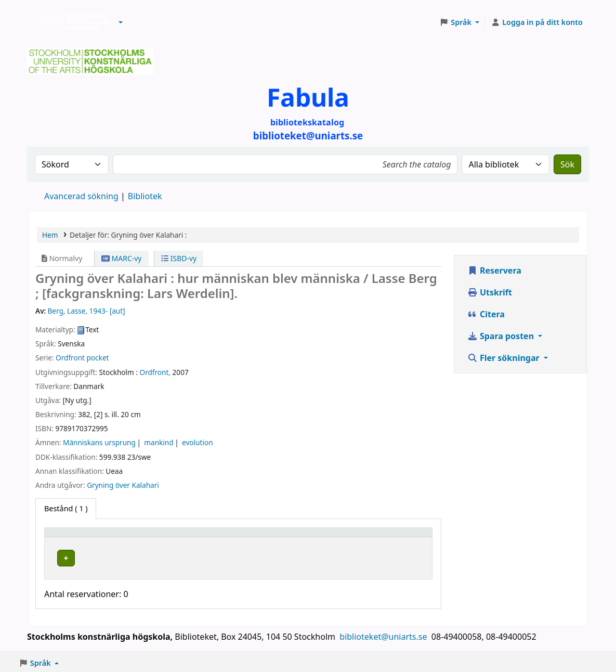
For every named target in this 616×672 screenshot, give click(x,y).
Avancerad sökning (81, 196)
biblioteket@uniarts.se (384, 634)
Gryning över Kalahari (123, 485)
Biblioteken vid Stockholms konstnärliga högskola (68, 22)
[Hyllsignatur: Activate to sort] (322, 537)
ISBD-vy (179, 258)
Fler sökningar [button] (504, 358)
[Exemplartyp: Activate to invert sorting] (93, 537)
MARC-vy (122, 258)
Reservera (494, 270)
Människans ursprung (99, 442)
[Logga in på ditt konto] (537, 22)
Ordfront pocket (82, 358)
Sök (567, 164)
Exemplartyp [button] (73, 537)
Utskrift (490, 292)
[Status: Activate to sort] (401, 537)
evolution (197, 442)
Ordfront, (155, 372)
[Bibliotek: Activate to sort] (208, 537)
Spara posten (502, 336)
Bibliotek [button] (162, 537)
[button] (121, 22)
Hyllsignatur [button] (301, 537)
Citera (486, 314)
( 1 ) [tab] (66, 508)
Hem (50, 235)
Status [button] (385, 537)
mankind (159, 442)
